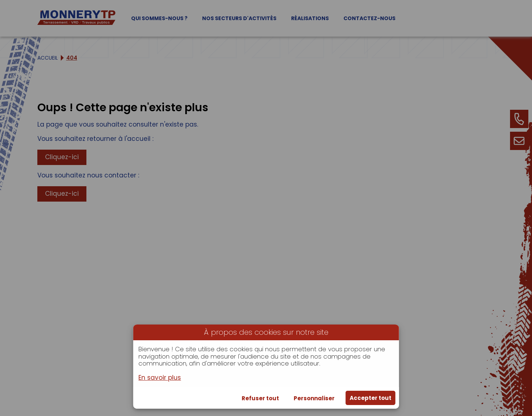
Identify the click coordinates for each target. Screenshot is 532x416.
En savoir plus (160, 378)
